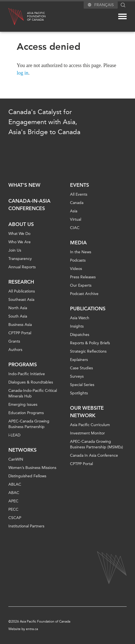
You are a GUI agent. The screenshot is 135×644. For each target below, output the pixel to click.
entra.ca (32, 629)
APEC (13, 501)
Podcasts (78, 260)
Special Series (82, 385)
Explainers (79, 360)
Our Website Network (87, 412)
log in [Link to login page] (23, 73)
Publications (88, 309)
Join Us (15, 250)
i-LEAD (14, 435)
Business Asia (20, 325)
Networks (22, 450)
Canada (77, 203)
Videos (76, 269)
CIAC (75, 228)
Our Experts (81, 285)
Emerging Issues (23, 405)
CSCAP (15, 518)
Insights (77, 326)
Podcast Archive (84, 294)
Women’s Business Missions (32, 468)
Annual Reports (22, 267)
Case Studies (81, 368)
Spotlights (79, 393)
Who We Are (20, 242)
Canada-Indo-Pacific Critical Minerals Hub (33, 393)
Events (79, 185)
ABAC (14, 493)
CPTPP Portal (20, 333)
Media (78, 243)
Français (104, 5)
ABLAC (15, 484)
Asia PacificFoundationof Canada (36, 16)
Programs (23, 365)
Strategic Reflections (88, 351)
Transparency (20, 259)
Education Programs (26, 413)
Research (21, 282)
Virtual (76, 219)
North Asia (18, 308)
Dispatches (80, 335)
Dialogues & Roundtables (31, 382)
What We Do (19, 234)
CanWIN (16, 459)
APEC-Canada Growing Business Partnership (29, 424)
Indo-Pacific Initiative (27, 374)
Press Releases (83, 277)
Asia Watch (80, 318)
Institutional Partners (26, 526)
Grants (14, 341)
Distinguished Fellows (27, 476)
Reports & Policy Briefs (90, 343)
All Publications (22, 291)
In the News (81, 252)
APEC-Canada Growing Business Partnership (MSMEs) (97, 444)
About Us (21, 224)
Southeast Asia (21, 300)
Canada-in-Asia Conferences (29, 205)
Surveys (77, 376)
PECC (13, 509)
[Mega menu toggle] (122, 16)
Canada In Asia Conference (94, 455)
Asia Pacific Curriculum (90, 425)
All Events (79, 194)
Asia (74, 211)
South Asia (18, 316)
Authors (15, 350)
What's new (24, 185)
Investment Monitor (87, 433)
